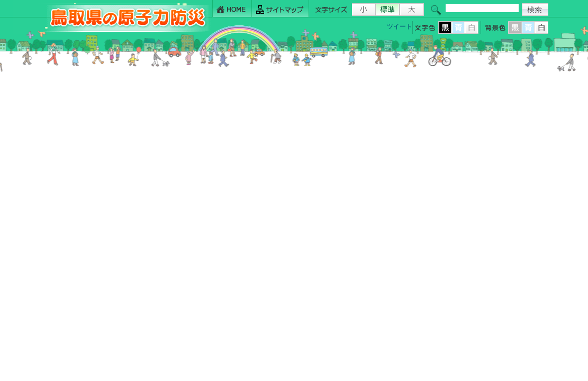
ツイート (400, 26)
